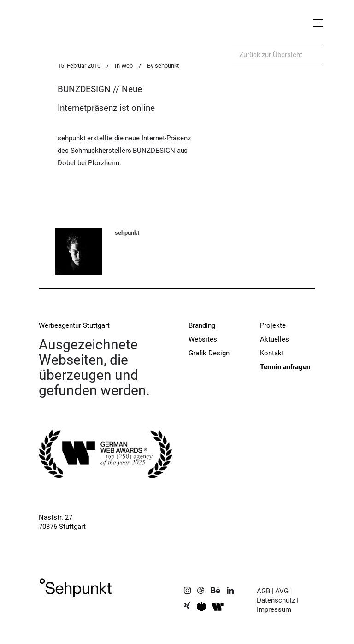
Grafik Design (209, 353)
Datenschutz (276, 600)
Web (127, 66)
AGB (263, 591)
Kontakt (272, 353)
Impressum (274, 609)
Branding (202, 325)
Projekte (273, 325)
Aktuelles (274, 339)
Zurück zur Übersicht (271, 55)
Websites (203, 339)
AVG (282, 591)
